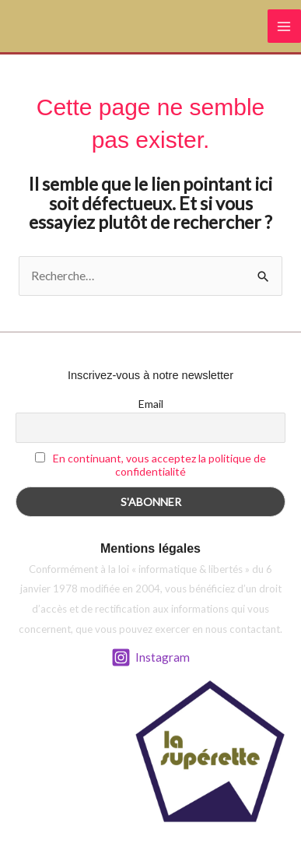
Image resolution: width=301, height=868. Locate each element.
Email (151, 404)
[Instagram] (150, 657)
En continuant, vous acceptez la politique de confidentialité (159, 465)
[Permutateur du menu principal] (284, 26)
